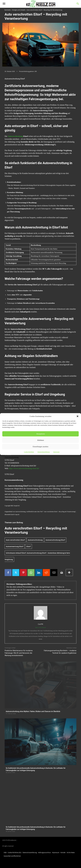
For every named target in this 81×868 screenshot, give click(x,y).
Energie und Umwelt (19, 10)
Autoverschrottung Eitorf (55, 540)
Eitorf (29, 546)
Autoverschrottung (15, 136)
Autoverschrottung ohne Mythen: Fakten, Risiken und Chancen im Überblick (33, 711)
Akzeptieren (40, 434)
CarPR (41, 624)
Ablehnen (40, 440)
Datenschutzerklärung (44, 452)
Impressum (56, 452)
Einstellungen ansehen (41, 447)
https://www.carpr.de (40, 627)
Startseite (7, 10)
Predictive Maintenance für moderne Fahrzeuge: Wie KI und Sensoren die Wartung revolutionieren (19, 653)
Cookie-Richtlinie (29, 452)
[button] (78, 416)
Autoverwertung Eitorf (15, 546)
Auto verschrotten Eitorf (15, 540)
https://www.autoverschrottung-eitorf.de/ (24, 468)
